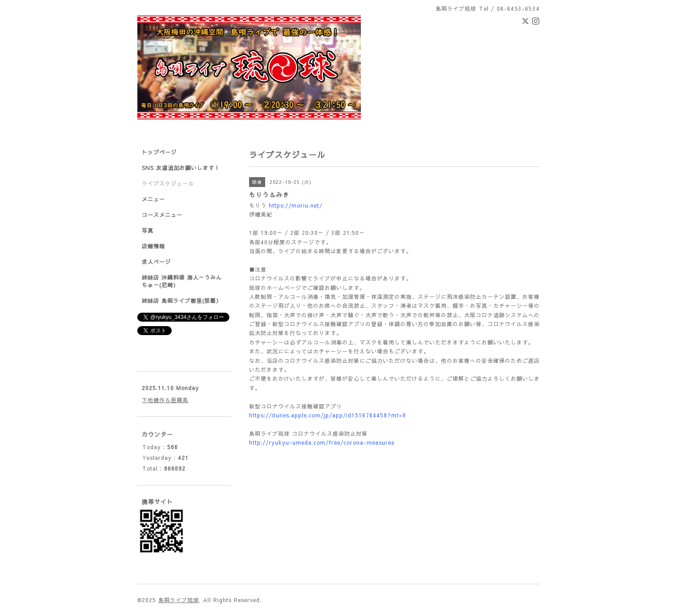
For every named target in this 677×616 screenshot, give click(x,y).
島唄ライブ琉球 (179, 600)
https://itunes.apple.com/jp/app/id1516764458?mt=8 (328, 415)
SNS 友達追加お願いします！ (181, 168)
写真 (148, 230)
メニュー (153, 199)
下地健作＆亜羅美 (165, 400)
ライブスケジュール (168, 183)
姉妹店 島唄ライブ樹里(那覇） (182, 301)
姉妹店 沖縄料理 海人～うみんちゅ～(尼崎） (182, 281)
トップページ (159, 152)
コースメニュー (162, 215)
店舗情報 (153, 246)
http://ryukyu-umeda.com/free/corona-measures (322, 442)
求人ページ (156, 262)
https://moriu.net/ (296, 205)
